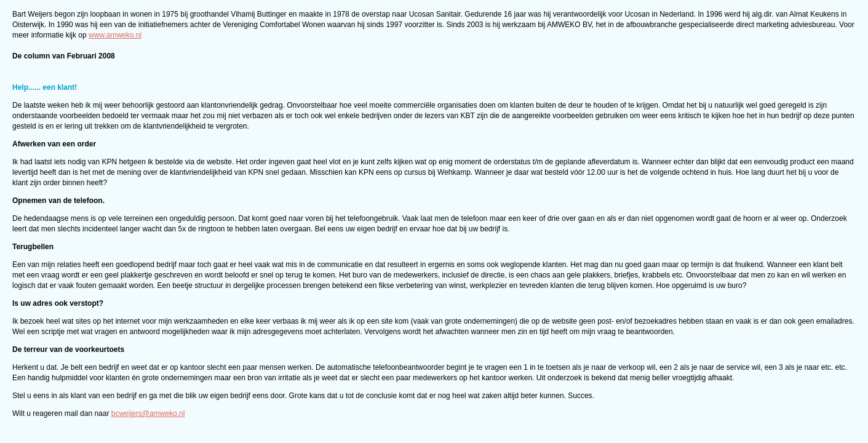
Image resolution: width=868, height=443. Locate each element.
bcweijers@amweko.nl (148, 413)
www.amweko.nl (115, 35)
